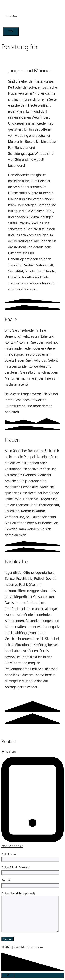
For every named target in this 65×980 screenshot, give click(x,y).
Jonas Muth (13, 16)
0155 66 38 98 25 (12, 846)
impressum (36, 947)
